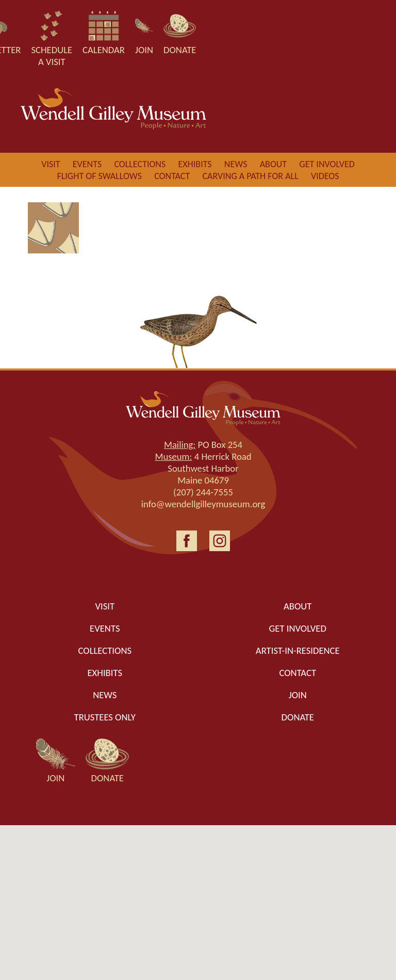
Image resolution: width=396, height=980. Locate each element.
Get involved (327, 164)
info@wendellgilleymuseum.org (203, 504)
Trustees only (105, 717)
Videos (325, 176)
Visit (51, 164)
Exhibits (195, 164)
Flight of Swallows (99, 176)
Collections (140, 164)
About (273, 164)
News (236, 164)
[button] (198, 893)
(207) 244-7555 (203, 492)
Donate (298, 717)
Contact (172, 176)
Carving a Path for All (250, 176)
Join (298, 695)
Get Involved (298, 628)
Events (87, 164)
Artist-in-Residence (298, 650)
